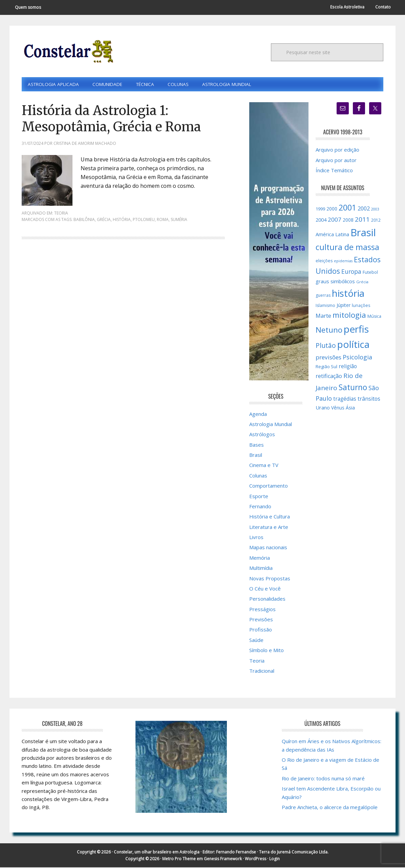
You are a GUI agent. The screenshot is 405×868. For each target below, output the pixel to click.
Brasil (256, 455)
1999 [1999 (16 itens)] (320, 209)
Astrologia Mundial (271, 425)
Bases (257, 445)
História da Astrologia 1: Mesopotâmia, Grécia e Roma (117, 119)
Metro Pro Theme (179, 859)
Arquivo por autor (336, 160)
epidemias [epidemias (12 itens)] (343, 261)
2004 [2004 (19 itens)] (321, 220)
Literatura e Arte (269, 528)
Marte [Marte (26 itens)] (323, 316)
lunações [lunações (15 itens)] (361, 306)
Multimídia (261, 569)
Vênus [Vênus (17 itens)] (338, 408)
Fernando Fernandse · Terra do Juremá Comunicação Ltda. (272, 853)
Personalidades (267, 599)
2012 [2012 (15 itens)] (376, 221)
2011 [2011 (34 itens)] (362, 220)
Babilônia (84, 220)
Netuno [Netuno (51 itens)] (329, 330)
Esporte (259, 496)
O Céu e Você (265, 589)
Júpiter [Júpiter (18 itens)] (344, 305)
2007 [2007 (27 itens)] (335, 220)
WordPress (255, 859)
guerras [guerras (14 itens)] (323, 296)
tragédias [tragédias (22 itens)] (345, 399)
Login (274, 859)
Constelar (67, 51)
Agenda (258, 414)
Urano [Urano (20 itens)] (323, 408)
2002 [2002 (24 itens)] (364, 209)
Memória (260, 558)
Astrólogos (262, 435)
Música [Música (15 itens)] (374, 317)
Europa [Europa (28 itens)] (351, 272)
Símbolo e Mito (267, 651)
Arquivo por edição (337, 150)
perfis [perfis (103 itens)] (356, 330)
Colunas (258, 476)
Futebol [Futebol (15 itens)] (370, 273)
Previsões (261, 620)
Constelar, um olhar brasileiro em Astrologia (157, 853)
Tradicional (262, 671)
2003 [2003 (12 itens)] (375, 210)
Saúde (256, 641)
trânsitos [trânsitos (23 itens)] (369, 399)
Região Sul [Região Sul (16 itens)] (326, 367)
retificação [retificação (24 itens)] (329, 377)
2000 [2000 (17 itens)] (332, 209)
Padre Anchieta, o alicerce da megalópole (330, 808)
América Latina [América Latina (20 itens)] (332, 235)
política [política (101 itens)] (353, 345)
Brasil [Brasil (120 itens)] (363, 233)
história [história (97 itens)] (348, 294)
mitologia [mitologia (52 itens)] (349, 316)
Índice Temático (334, 171)
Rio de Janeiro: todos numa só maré (323, 779)
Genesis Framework (223, 859)
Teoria (61, 214)
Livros (256, 538)
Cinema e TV (264, 466)
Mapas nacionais (268, 548)
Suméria (179, 220)
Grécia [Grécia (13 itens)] (362, 282)
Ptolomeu (144, 220)
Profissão (261, 630)
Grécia (104, 220)
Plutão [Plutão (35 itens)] (326, 346)
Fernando (260, 507)
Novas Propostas (270, 579)
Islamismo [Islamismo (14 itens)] (325, 306)
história (122, 220)
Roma (163, 220)
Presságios (262, 610)
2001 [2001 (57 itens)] (347, 208)
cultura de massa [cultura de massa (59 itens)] (347, 248)
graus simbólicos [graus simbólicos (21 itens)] (335, 282)
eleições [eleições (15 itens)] (324, 261)
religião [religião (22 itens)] (348, 367)
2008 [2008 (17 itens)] (348, 221)
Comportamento (269, 486)
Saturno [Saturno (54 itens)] (353, 388)
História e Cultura (270, 517)
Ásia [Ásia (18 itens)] (350, 408)
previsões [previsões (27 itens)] (328, 358)
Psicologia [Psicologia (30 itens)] (357, 358)
